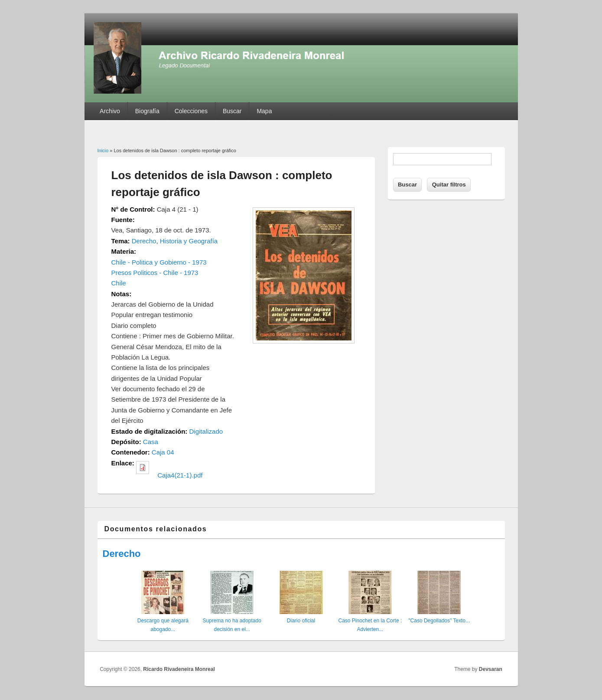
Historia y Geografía (189, 241)
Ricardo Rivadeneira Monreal (179, 669)
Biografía (147, 111)
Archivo (110, 111)
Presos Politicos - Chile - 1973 (155, 273)
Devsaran (491, 669)
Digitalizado (206, 431)
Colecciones (191, 111)
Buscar (232, 111)
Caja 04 (163, 452)
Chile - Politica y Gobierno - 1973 (159, 262)
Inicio (103, 150)
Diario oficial (301, 621)
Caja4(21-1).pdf (180, 475)
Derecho (144, 241)
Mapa (264, 111)
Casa (151, 442)
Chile (119, 283)
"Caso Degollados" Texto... (439, 621)
